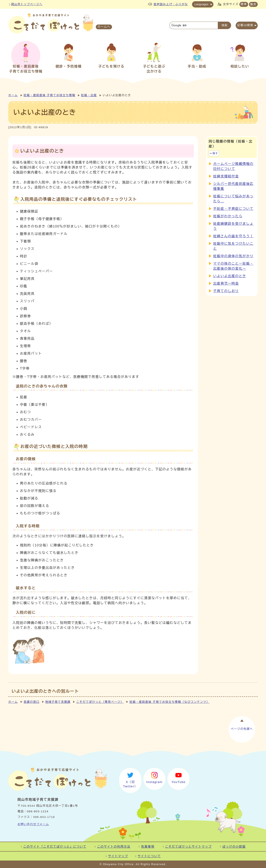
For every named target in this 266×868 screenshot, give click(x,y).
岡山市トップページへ (27, 4)
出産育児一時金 (226, 283)
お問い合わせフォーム (33, 824)
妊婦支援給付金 (226, 176)
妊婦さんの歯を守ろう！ (233, 236)
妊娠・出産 (89, 95)
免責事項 (148, 847)
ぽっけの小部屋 (234, 847)
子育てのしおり (226, 291)
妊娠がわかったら (228, 216)
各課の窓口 (32, 702)
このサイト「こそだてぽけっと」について (55, 847)
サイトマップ (118, 856)
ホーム (13, 95)
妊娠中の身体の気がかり (233, 256)
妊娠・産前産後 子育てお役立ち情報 (49, 95)
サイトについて (149, 856)
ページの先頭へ (242, 728)
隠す (215, 153)
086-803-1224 (38, 811)
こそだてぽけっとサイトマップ (188, 847)
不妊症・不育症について (233, 209)
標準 (244, 4)
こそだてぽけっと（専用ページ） (100, 702)
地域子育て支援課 (58, 702)
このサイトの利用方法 (114, 847)
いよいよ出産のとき (230, 276)
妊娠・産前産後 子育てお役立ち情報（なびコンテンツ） (169, 702)
